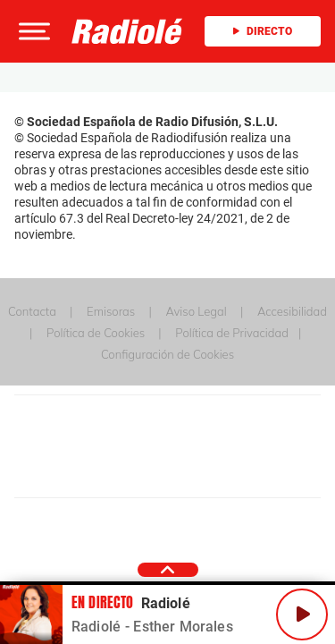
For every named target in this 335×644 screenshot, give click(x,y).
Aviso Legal (196, 311)
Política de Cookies (96, 333)
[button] (32, 31)
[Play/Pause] (302, 614)
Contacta (32, 311)
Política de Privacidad (232, 333)
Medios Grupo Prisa (168, 478)
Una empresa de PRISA (168, 434)
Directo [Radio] (263, 31)
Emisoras (111, 311)
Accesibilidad (292, 311)
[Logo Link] (127, 31)
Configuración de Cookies (167, 354)
